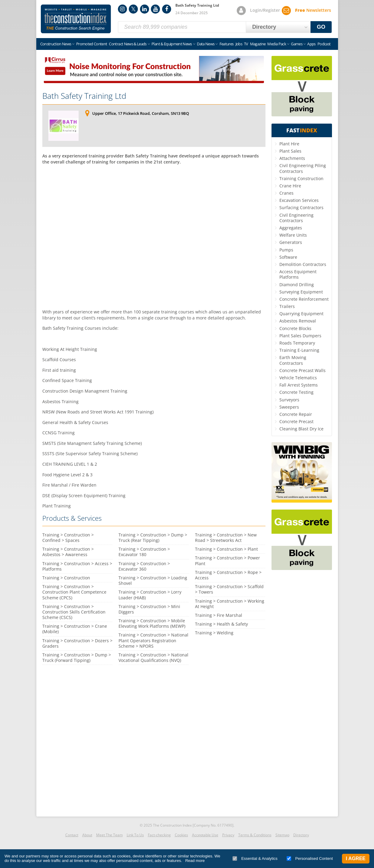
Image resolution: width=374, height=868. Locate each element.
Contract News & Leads (128, 44)
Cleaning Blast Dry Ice (301, 429)
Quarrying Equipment (301, 314)
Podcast (324, 44)
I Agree (356, 858)
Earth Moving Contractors (293, 360)
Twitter (133, 9)
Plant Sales (290, 151)
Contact (72, 835)
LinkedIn (145, 9)
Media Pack (277, 44)
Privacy (228, 835)
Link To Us (135, 835)
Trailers (287, 306)
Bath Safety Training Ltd (84, 96)
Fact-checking (159, 835)
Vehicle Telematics (298, 378)
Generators (291, 242)
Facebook (167, 9)
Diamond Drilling (297, 285)
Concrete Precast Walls (302, 370)
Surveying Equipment (301, 292)
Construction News (56, 44)
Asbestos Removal (298, 321)
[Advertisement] (154, 236)
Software (288, 257)
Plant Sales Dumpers (300, 336)
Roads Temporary (297, 343)
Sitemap (282, 835)
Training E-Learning (299, 350)
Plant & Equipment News (172, 44)
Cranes (286, 193)
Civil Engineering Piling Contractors (303, 168)
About (87, 835)
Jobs (239, 44)
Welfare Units (293, 235)
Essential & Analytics (255, 858)
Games (297, 44)
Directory (301, 835)
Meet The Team (109, 835)
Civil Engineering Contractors (296, 218)
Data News (206, 44)
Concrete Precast (296, 421)
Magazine (258, 44)
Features (227, 44)
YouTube (155, 9)
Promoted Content (92, 44)
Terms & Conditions (255, 835)
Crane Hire (290, 186)
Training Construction (301, 178)
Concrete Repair (296, 414)
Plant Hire (289, 144)
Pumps (286, 250)
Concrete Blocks (295, 328)
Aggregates (291, 228)
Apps (311, 44)
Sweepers (289, 407)
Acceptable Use (205, 835)
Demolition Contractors (303, 264)
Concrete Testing (296, 392)
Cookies (181, 835)
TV (246, 44)
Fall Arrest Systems (299, 385)
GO (321, 27)
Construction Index (76, 19)
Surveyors (289, 400)
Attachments (292, 158)
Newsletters (313, 10)
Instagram (122, 9)
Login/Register (265, 10)
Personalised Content (310, 858)
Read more (195, 861)
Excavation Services (299, 200)
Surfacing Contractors (301, 207)
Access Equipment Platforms (298, 274)
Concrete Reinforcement (304, 299)
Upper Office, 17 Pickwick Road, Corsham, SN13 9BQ (141, 113)
